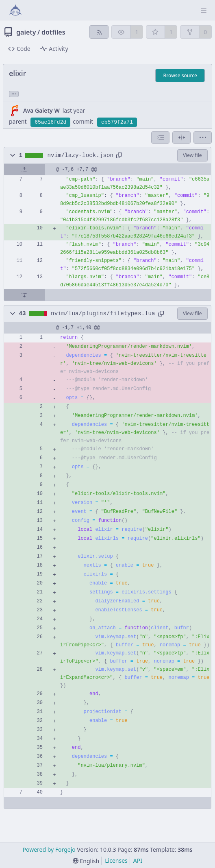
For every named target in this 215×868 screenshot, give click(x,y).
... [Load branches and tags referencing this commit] (14, 93)
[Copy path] (119, 155)
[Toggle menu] (204, 10)
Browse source (180, 75)
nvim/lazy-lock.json (80, 155)
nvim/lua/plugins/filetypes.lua (103, 314)
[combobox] (160, 137)
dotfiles (53, 32)
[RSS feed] (99, 32)
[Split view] (181, 137)
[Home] (15, 10)
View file (192, 155)
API (138, 860)
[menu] (203, 137)
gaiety (26, 32)
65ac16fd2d (50, 122)
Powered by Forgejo (49, 849)
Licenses (116, 860)
